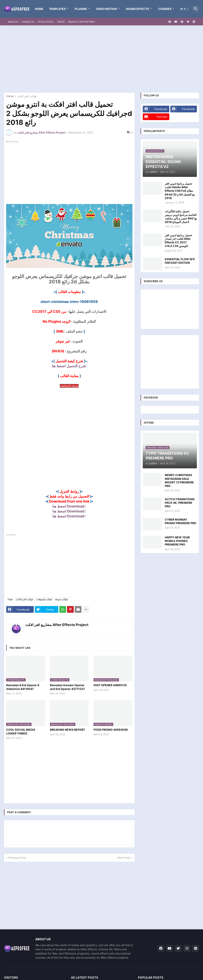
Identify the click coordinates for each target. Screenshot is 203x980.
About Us (13, 22)
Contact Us (28, 22)
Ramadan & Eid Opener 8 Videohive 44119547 (23, 687)
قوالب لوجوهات (44, 599)
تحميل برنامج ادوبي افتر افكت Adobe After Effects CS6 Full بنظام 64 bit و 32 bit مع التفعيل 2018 (180, 191)
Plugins (81, 9)
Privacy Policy (46, 22)
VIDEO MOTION (106, 9)
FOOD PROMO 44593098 (111, 730)
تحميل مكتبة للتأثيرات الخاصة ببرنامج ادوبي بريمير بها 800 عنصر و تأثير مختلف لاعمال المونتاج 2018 (181, 217)
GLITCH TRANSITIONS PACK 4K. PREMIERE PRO (180, 503)
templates (57, 9)
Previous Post (17, 858)
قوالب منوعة (61, 599)
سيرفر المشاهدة (69, 386)
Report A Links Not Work (82, 22)
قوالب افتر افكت (27, 96)
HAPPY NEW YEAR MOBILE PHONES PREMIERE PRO (177, 541)
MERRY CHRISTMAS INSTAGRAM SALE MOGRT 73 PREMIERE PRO (179, 480)
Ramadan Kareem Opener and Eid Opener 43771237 (67, 687)
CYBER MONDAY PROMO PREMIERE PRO (180, 521)
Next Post (124, 858)
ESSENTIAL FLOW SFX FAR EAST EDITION (180, 261)
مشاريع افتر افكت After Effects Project (57, 625)
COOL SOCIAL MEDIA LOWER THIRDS (21, 731)
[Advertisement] (101, 59)
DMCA (61, 22)
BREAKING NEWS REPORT (68, 730)
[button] (186, 9)
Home (39, 9)
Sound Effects (137, 9)
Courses (165, 9)
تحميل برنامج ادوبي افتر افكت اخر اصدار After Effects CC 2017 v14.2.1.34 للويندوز (178, 241)
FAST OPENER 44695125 (110, 685)
